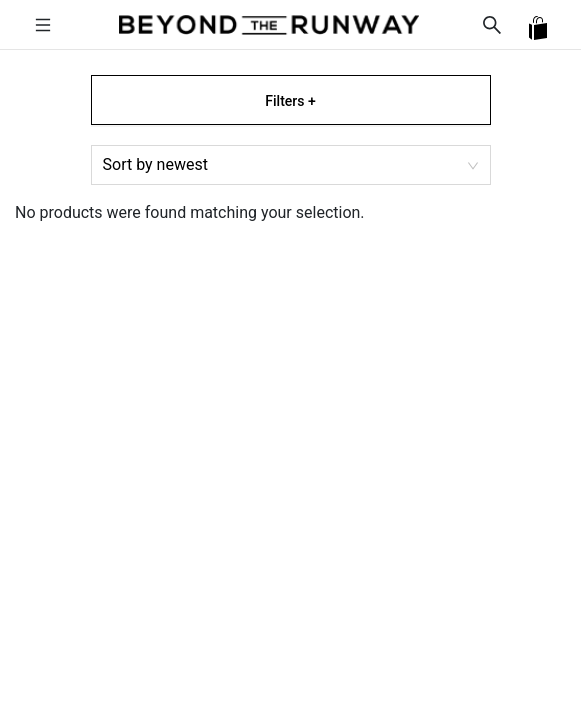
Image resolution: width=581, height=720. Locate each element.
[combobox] (291, 165)
